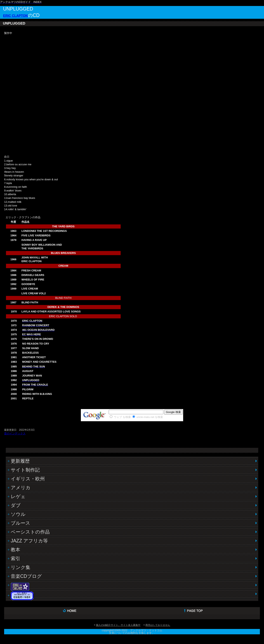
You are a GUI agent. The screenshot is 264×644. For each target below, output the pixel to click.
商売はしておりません (158, 625)
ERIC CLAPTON (15, 16)
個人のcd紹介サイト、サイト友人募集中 (118, 625)
